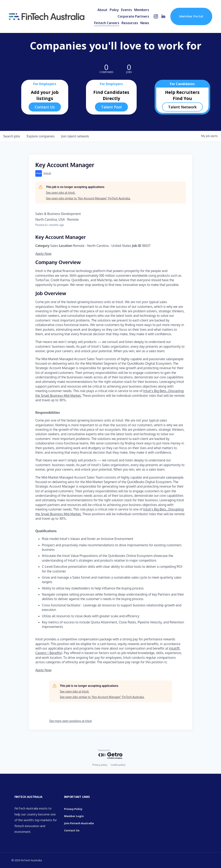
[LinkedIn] (163, 16)
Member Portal (191, 16)
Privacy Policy (73, 809)
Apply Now (43, 254)
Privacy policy (100, 765)
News (145, 23)
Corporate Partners (133, 16)
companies (41, 136)
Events (127, 10)
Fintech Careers (107, 23)
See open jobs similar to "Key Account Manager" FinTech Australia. (88, 198)
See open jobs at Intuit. (61, 193)
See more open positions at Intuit (70, 721)
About (102, 10)
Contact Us (45, 107)
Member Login (74, 816)
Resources (130, 23)
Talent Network (182, 107)
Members (142, 10)
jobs (12, 136)
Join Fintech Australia (79, 823)
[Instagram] (156, 16)
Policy (114, 10)
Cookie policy (118, 765)
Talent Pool (111, 107)
